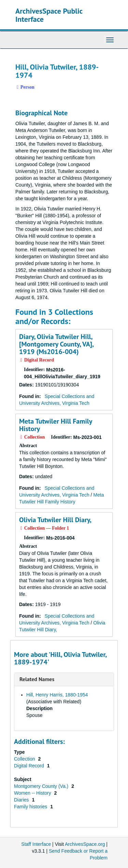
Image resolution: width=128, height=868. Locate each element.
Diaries (22, 800)
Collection (25, 759)
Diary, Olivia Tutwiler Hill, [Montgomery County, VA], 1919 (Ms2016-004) (56, 344)
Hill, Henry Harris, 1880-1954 (57, 695)
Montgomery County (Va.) (42, 786)
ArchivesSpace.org (85, 844)
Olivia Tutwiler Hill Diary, (55, 520)
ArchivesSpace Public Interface (49, 15)
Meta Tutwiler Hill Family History (55, 425)
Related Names (37, 679)
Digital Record (30, 766)
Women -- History (33, 793)
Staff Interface (36, 844)
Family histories (31, 807)
